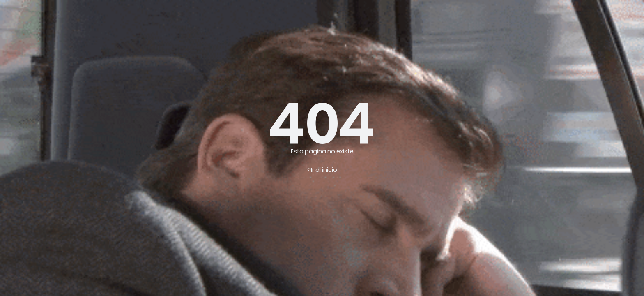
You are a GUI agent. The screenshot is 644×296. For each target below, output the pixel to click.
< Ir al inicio (322, 170)
